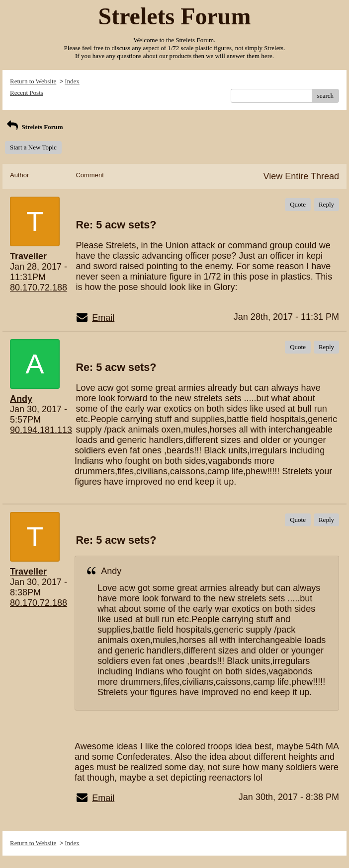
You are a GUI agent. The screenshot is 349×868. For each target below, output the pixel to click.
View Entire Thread (301, 176)
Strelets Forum (34, 127)
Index (72, 81)
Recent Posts (27, 93)
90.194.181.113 (41, 430)
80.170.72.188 (39, 288)
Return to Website (33, 81)
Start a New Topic (33, 147)
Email (103, 318)
